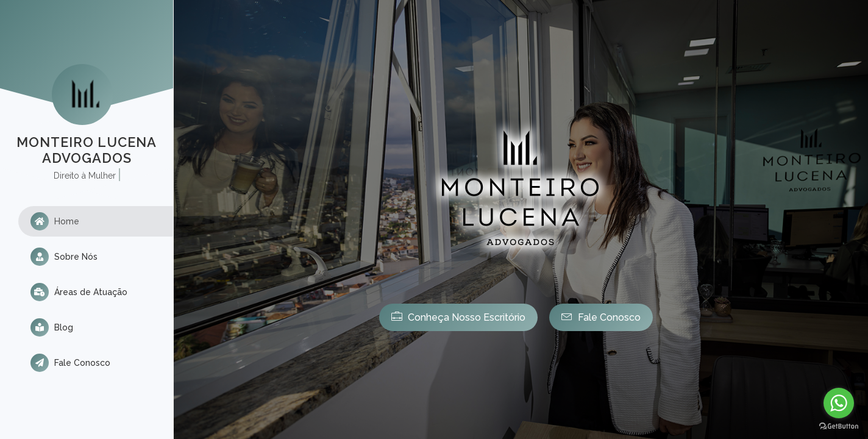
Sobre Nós (64, 257)
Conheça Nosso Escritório (458, 317)
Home (55, 221)
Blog (52, 327)
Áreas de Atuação (79, 292)
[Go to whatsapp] (839, 403)
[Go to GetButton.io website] (839, 427)
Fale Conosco (70, 363)
